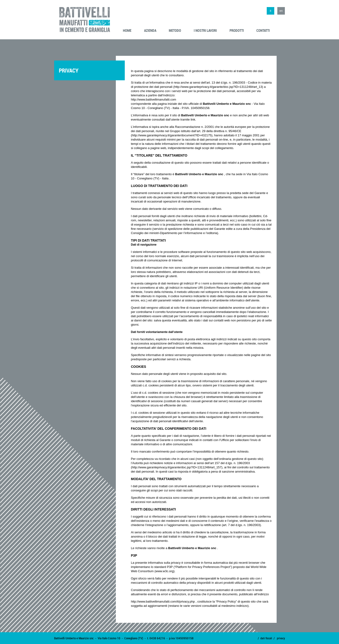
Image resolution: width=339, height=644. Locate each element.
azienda (150, 30)
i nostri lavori (205, 30)
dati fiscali (266, 638)
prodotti (237, 30)
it (270, 11)
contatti (263, 30)
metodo (175, 30)
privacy (281, 638)
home (127, 30)
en (281, 11)
